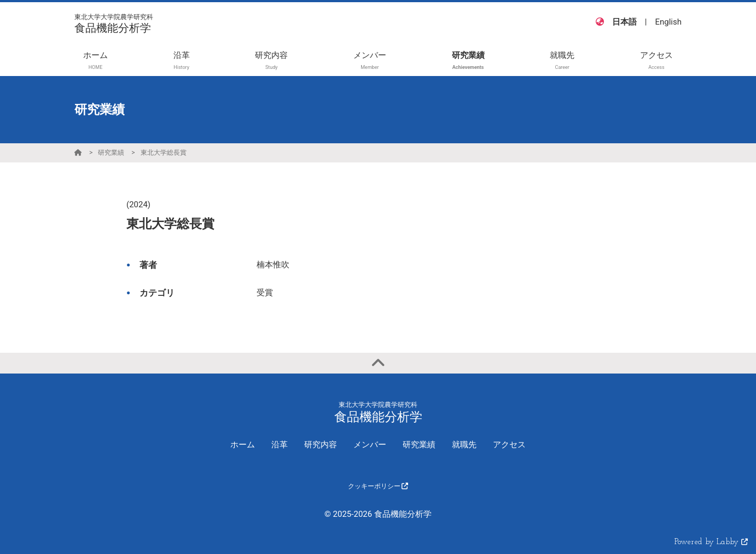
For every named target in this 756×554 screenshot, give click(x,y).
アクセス (509, 445)
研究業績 (111, 153)
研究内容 (321, 445)
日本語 (624, 22)
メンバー (370, 445)
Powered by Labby (711, 542)
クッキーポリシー (378, 486)
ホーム (243, 445)
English (668, 22)
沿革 (280, 445)
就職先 (464, 445)
